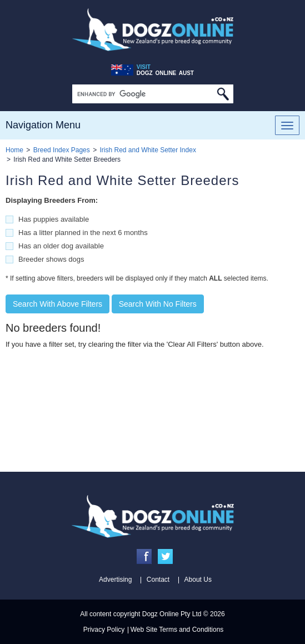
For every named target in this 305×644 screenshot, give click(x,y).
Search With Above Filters (57, 304)
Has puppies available (54, 219)
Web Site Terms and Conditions (177, 630)
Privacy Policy (104, 630)
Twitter (165, 556)
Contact (158, 580)
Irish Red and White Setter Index (147, 150)
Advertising (115, 580)
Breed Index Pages (62, 150)
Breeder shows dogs (51, 259)
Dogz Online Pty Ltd (172, 614)
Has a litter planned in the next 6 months (83, 233)
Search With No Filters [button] (158, 304)
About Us (198, 580)
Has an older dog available (61, 246)
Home (14, 150)
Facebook (144, 556)
